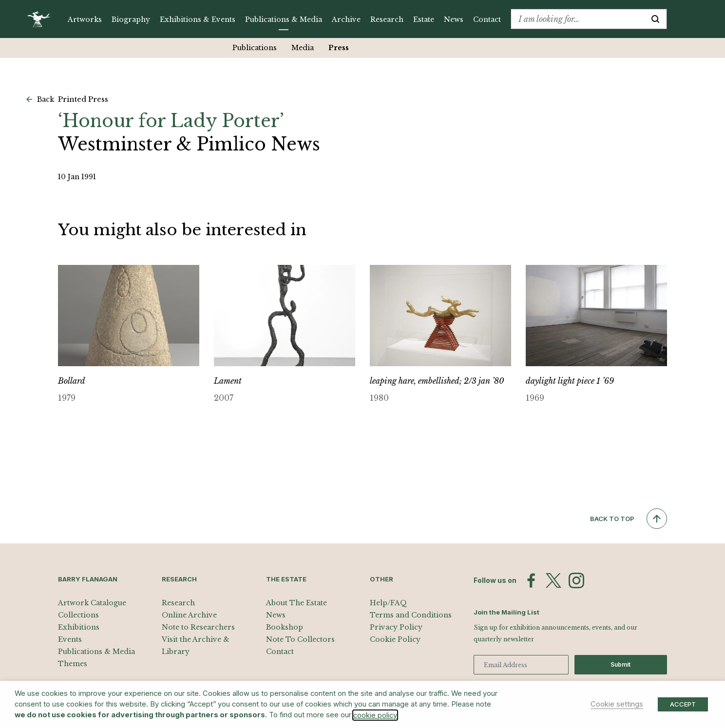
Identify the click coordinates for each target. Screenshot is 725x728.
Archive (346, 19)
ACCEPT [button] (683, 704)
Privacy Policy (396, 627)
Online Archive (189, 615)
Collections (78, 615)
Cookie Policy (395, 639)
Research (387, 19)
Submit (620, 664)
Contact (487, 19)
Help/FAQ (388, 603)
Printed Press (83, 99)
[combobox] (578, 19)
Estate (424, 19)
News (454, 19)
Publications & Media (284, 19)
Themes (73, 664)
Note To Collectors (300, 639)
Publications (248, 48)
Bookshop (285, 627)
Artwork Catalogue (92, 603)
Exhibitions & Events (198, 19)
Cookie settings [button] (617, 704)
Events (70, 639)
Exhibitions (79, 627)
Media (296, 48)
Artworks (85, 19)
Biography (131, 19)
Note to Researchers (198, 627)
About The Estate (296, 603)
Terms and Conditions (411, 615)
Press (332, 48)
